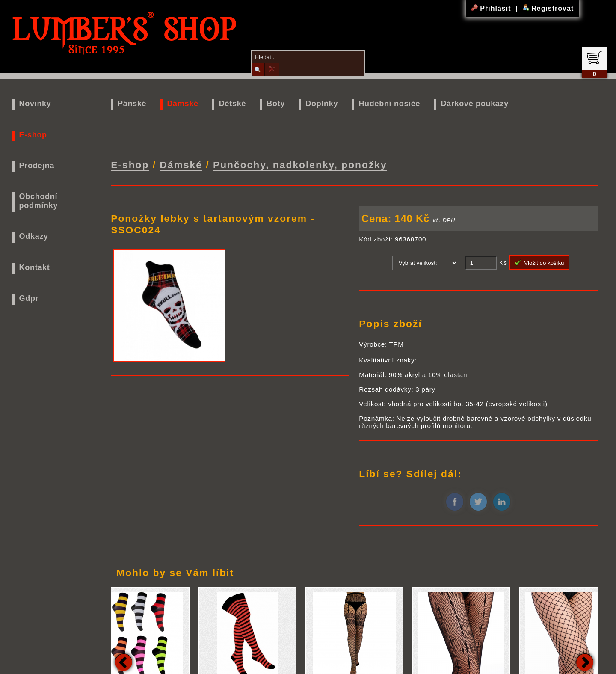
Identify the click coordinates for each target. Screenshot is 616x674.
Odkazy (34, 236)
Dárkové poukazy (475, 104)
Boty (276, 104)
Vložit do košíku (539, 262)
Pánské (132, 104)
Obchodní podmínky (39, 201)
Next (585, 661)
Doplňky (322, 104)
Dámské (182, 104)
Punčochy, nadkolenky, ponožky (300, 164)
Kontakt (35, 267)
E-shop (33, 135)
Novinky (35, 104)
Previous (124, 661)
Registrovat (548, 8)
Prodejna (37, 166)
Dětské (232, 104)
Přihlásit (492, 8)
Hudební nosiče (389, 104)
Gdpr (29, 298)
